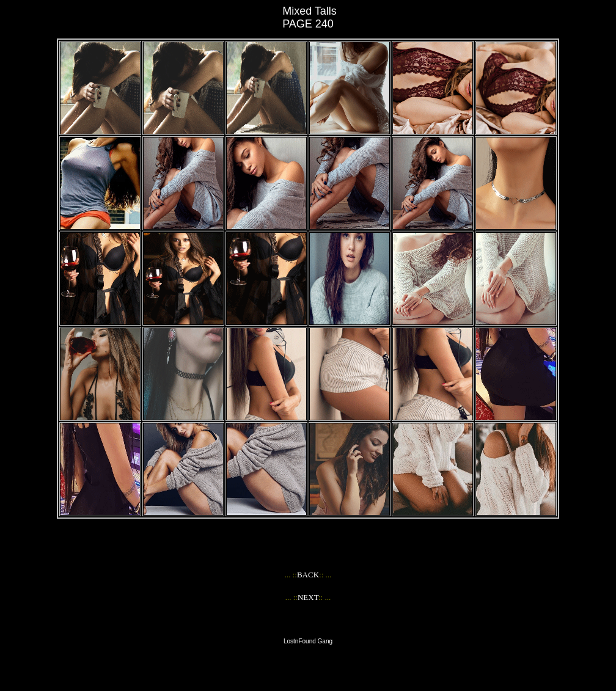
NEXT (308, 597)
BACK (308, 575)
